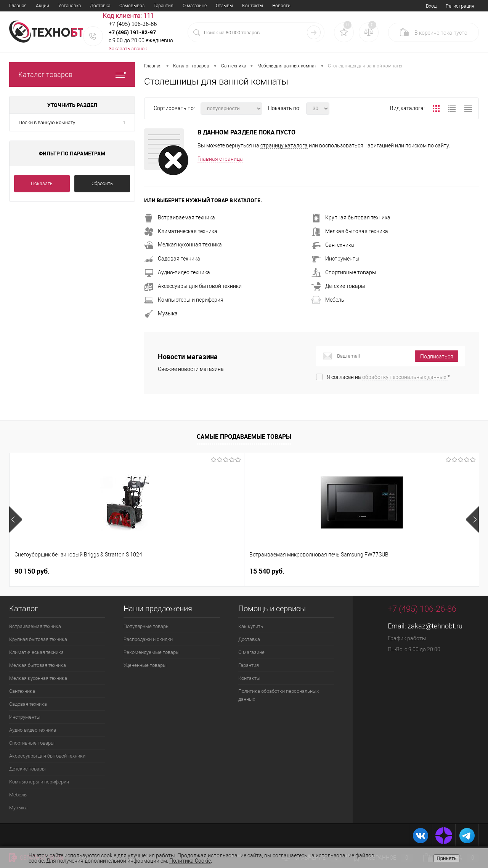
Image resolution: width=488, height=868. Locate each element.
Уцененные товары (145, 665)
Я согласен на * (388, 377)
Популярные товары (147, 626)
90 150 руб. (32, 571)
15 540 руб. (149, 571)
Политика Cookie (190, 861)
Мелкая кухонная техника (183, 245)
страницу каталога (284, 145)
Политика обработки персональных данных (279, 695)
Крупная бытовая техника (351, 217)
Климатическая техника (181, 231)
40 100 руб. (267, 571)
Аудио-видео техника (177, 272)
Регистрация (460, 6)
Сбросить (102, 183)
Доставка (100, 6)
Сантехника (333, 245)
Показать (42, 183)
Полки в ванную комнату (47, 122)
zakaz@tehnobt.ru (435, 626)
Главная (18, 6)
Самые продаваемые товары (244, 436)
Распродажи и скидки (148, 639)
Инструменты (335, 259)
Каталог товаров (72, 74)
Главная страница (220, 159)
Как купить (251, 626)
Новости (281, 6)
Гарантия (164, 6)
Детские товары (338, 286)
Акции (43, 6)
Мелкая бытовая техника (350, 231)
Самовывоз (132, 6)
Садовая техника (172, 259)
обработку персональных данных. (405, 377)
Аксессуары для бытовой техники (193, 286)
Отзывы (224, 6)
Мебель (328, 300)
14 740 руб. (391, 571)
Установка (70, 6)
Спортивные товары (344, 272)
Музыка (161, 313)
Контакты (253, 6)
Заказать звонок (128, 49)
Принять (446, 858)
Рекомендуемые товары (152, 652)
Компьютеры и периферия (184, 300)
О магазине (195, 6)
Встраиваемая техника (180, 217)
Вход (431, 6)
